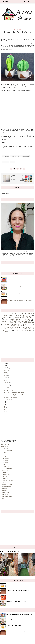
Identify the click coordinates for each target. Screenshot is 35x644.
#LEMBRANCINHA (21, 323)
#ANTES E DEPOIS (18, 314)
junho (6, 377)
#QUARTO (15, 327)
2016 (4, 367)
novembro (7, 386)
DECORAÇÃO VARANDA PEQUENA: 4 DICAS (18, 286)
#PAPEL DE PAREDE (16, 326)
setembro (7, 382)
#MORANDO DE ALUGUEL (23, 324)
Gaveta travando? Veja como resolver (15, 596)
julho (6, 379)
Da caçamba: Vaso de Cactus (11, 399)
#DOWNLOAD (5, 321)
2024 (4, 413)
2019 (4, 404)
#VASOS (12, 162)
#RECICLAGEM (25, 156)
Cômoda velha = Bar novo (10, 391)
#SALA (26, 329)
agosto (6, 381)
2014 (4, 364)
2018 (4, 403)
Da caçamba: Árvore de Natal (11, 389)
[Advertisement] (17, 345)
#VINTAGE (4, 332)
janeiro (6, 369)
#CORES (29, 315)
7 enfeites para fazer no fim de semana (14, 394)
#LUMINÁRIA (7, 324)
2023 (4, 411)
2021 (4, 408)
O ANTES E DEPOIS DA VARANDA (10, 551)
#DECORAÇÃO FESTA (13, 319)
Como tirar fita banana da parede (15, 293)
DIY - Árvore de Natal (9, 396)
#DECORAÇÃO (28, 317)
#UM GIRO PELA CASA (7, 500)
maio (6, 376)
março (6, 372)
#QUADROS (5, 327)
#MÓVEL (4, 326)
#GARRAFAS (4, 323)
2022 (4, 410)
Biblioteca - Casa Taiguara (10, 398)
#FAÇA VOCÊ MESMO (15, 156)
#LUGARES (31, 323)
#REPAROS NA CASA (18, 329)
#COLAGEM (30, 314)
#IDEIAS (11, 323)
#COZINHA (5, 317)
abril (5, 374)
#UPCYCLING (5, 162)
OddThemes (13, 639)
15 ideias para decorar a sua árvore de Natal (15, 393)
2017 (4, 401)
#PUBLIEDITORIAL (28, 326)
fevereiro (7, 370)
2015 (4, 365)
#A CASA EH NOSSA (6, 314)
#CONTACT (21, 315)
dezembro (7, 387)
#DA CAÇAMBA (18, 29)
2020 (4, 406)
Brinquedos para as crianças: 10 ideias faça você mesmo (20, 279)
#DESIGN (28, 319)
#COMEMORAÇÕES (9, 315)
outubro (6, 384)
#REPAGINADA (6, 329)
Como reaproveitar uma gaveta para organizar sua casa (20, 300)
